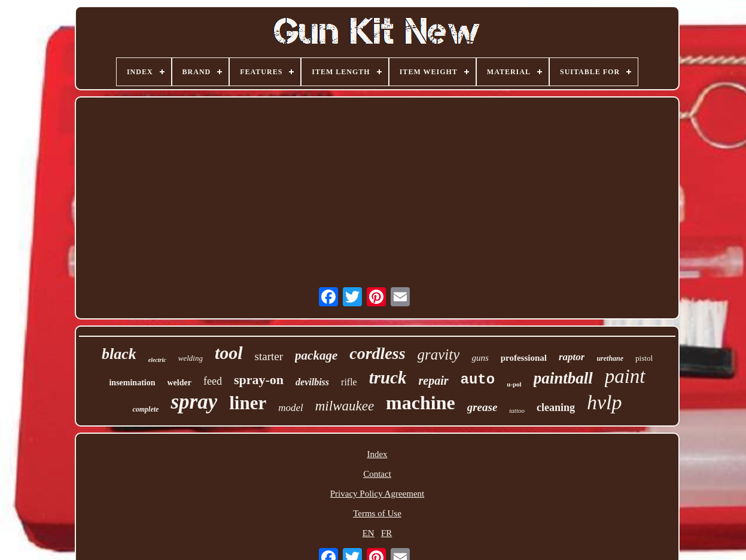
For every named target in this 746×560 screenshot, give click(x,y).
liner (248, 403)
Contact (377, 474)
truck (388, 378)
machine (421, 403)
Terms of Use (377, 513)
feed (213, 381)
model (291, 408)
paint (625, 376)
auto (478, 380)
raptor (572, 357)
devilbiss (312, 382)
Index (377, 454)
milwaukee (345, 406)
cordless (377, 353)
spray (194, 402)
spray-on (259, 380)
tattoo (517, 410)
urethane (610, 358)
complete (145, 409)
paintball (563, 378)
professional (524, 358)
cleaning (556, 407)
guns (480, 358)
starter (269, 356)
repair (434, 381)
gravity (439, 354)
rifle (349, 382)
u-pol (514, 384)
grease (482, 407)
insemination (132, 383)
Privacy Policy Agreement (377, 494)
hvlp (605, 402)
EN (369, 533)
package (316, 355)
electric (157, 360)
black (119, 354)
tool (229, 353)
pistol (644, 358)
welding (191, 358)
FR (386, 533)
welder (179, 383)
